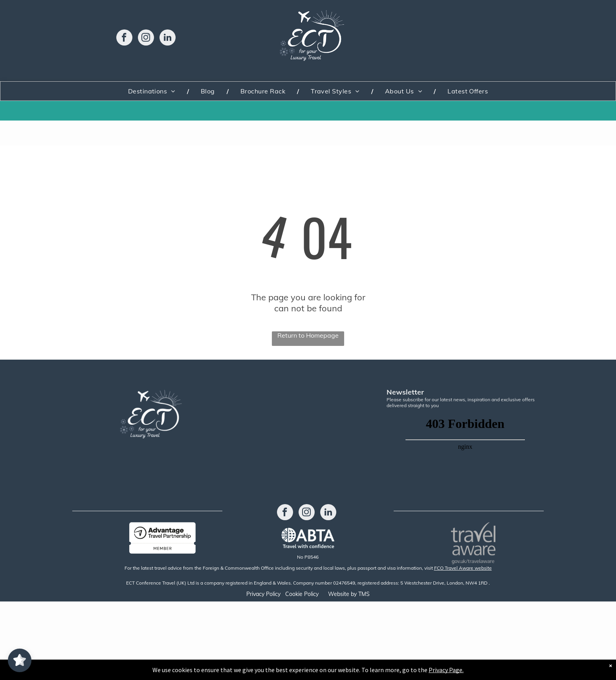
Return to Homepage (308, 335)
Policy (273, 594)
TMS (364, 594)
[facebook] (124, 38)
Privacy (255, 594)
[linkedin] (168, 38)
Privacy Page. (446, 670)
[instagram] (146, 38)
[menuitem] (153, 91)
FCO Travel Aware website (463, 568)
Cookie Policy (302, 594)
